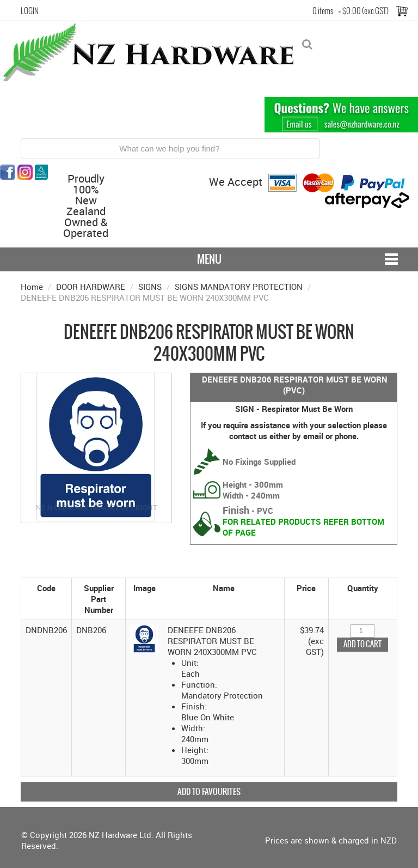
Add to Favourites (209, 791)
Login (30, 11)
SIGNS (150, 287)
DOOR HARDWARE (91, 287)
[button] (145, 638)
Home (32, 287)
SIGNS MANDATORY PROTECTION (239, 287)
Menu (209, 259)
